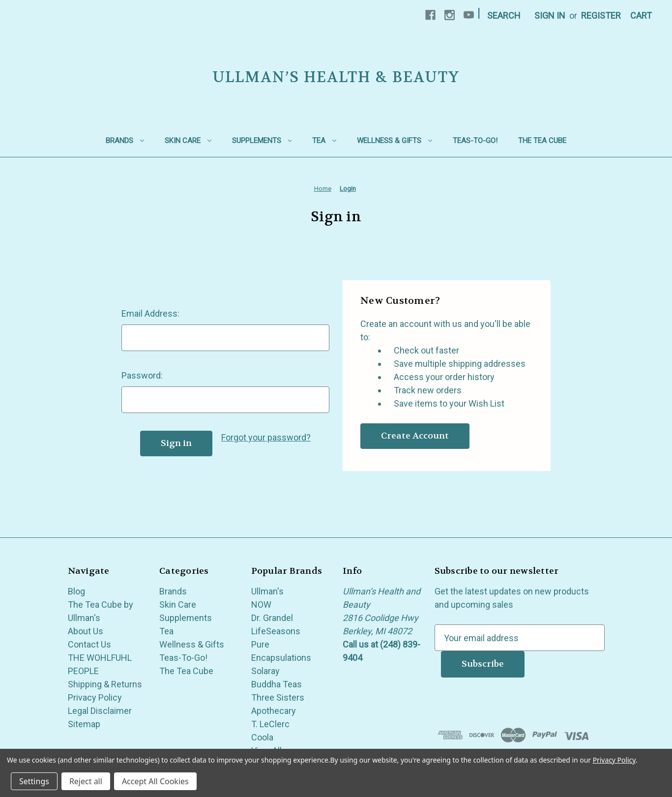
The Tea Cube (542, 141)
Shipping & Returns (105, 684)
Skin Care (188, 141)
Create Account (415, 436)
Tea (324, 141)
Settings (34, 781)
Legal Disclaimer (100, 711)
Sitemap (84, 724)
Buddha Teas (277, 684)
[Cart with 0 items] (641, 15)
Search (504, 15)
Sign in (550, 15)
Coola (262, 737)
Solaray (265, 671)
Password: (142, 375)
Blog (76, 591)
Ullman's (267, 591)
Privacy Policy (95, 697)
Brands (125, 141)
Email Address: (150, 313)
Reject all (86, 781)
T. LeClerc (270, 724)
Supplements (262, 141)
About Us (86, 631)
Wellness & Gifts (394, 141)
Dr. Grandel (272, 618)
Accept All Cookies (155, 781)
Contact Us (89, 644)
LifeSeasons (276, 631)
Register (601, 15)
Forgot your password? (266, 437)
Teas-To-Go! (475, 141)
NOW (261, 605)
